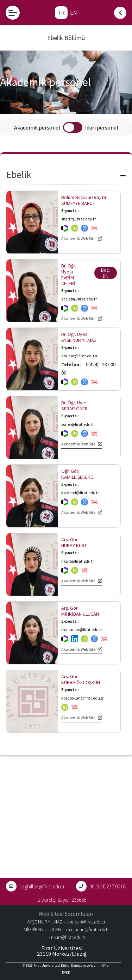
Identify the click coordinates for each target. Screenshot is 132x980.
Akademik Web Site (82, 239)
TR (61, 13)
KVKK (66, 972)
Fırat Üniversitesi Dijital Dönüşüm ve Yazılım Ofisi (71, 965)
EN (74, 13)
